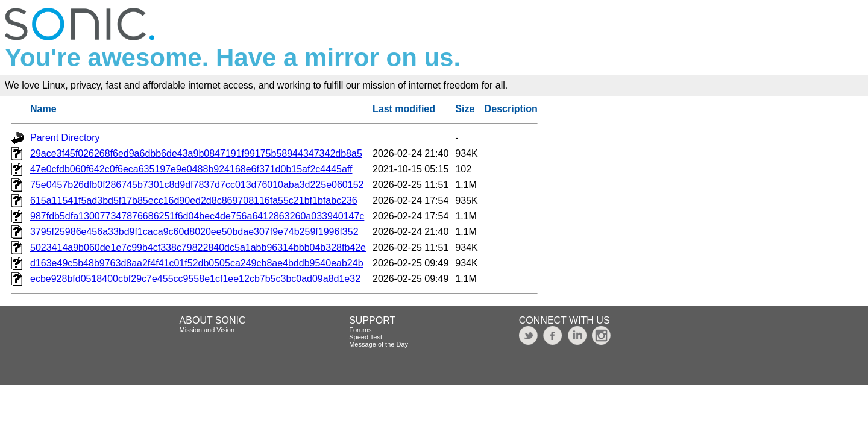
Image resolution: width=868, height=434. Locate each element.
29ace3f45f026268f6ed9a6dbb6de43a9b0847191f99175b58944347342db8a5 (196, 153)
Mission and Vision (207, 330)
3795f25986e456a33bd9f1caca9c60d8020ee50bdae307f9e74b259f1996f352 (194, 232)
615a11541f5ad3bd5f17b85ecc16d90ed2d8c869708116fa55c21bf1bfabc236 (194, 200)
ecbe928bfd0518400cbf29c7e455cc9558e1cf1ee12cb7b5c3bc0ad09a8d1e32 (195, 279)
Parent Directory (65, 138)
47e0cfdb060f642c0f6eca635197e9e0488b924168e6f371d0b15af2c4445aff (191, 169)
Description (511, 109)
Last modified (404, 109)
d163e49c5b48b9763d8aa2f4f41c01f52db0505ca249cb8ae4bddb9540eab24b (197, 263)
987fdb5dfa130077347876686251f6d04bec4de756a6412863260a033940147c (197, 216)
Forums (360, 330)
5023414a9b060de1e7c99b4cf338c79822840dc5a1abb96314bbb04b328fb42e (198, 247)
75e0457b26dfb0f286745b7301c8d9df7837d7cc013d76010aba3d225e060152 (197, 185)
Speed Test (366, 337)
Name (43, 109)
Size (465, 109)
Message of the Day (379, 344)
